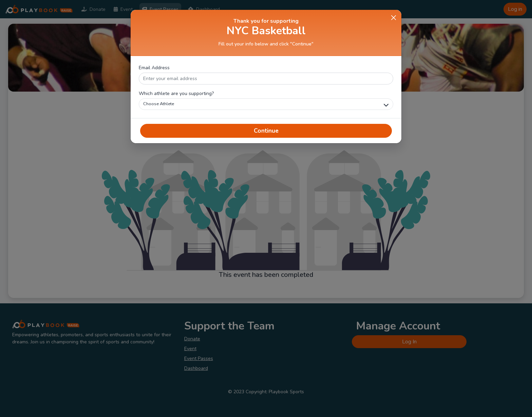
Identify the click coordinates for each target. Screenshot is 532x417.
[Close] (394, 18)
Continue (266, 131)
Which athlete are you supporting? (176, 93)
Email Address (154, 68)
